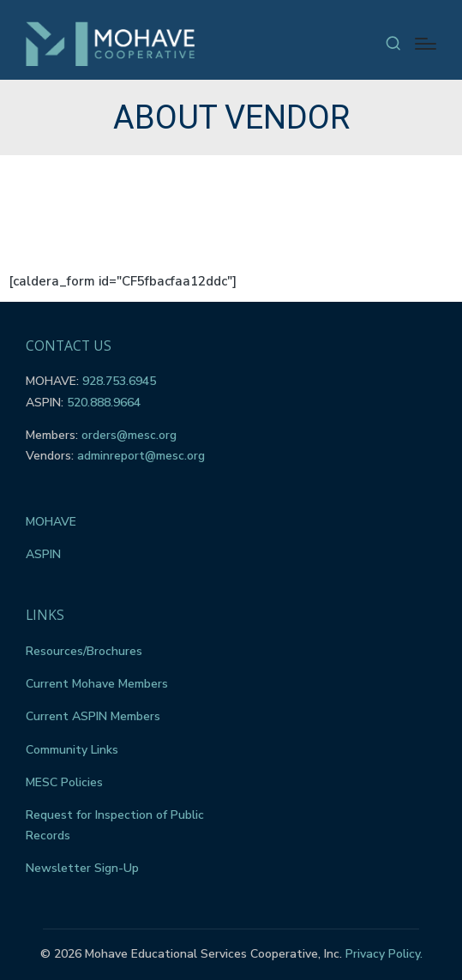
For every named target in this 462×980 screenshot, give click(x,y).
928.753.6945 (119, 381)
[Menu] (426, 44)
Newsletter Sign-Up (82, 868)
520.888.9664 (104, 403)
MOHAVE (51, 522)
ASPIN (43, 554)
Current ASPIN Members (93, 716)
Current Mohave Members (97, 684)
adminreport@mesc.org (141, 456)
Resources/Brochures (84, 651)
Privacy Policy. (384, 954)
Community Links (72, 750)
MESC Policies (64, 782)
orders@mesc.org (129, 435)
